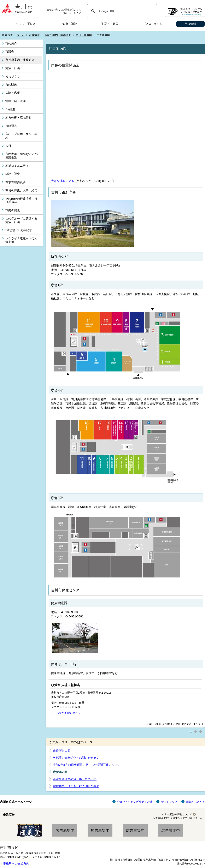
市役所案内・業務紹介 (58, 35)
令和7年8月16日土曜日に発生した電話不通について (87, 765)
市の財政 (11, 85)
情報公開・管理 (16, 101)
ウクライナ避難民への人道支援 (21, 240)
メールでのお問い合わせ (66, 713)
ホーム (20, 35)
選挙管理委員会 (16, 182)
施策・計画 (13, 68)
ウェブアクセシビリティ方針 (135, 802)
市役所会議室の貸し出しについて (75, 779)
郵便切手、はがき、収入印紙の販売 (76, 786)
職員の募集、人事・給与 (21, 190)
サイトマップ (169, 802)
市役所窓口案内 (63, 751)
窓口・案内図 (84, 35)
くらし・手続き (26, 24)
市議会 (10, 52)
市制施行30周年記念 (19, 230)
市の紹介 (11, 43)
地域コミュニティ (17, 166)
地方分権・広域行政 (18, 118)
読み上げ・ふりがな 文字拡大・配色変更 (191, 12)
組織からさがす (196, 802)
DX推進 (10, 109)
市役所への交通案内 (16, 863)
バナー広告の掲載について (177, 814)
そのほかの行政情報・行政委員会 (21, 200)
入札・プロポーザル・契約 (21, 136)
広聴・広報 (13, 93)
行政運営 (11, 126)
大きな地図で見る (63, 181)
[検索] (121, 11)
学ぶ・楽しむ (154, 24)
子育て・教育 (110, 24)
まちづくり (13, 76)
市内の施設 (13, 210)
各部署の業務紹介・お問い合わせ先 (76, 758)
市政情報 (190, 24)
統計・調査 (13, 174)
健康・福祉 (70, 24)
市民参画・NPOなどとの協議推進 (22, 156)
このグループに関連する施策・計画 (21, 220)
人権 (8, 146)
